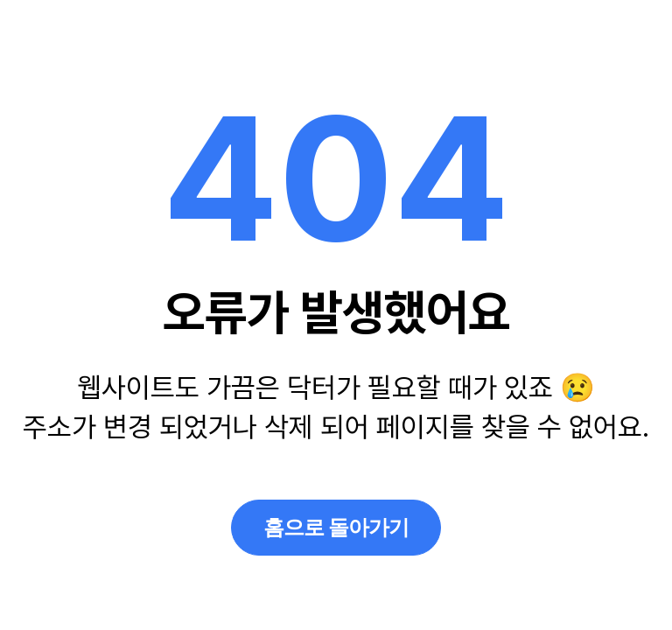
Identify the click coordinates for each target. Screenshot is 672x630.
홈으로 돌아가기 (336, 527)
